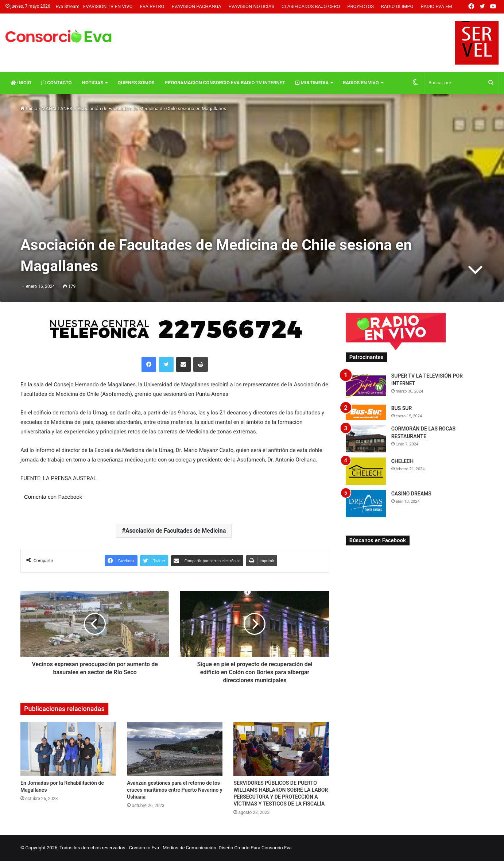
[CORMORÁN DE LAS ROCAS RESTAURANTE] (366, 439)
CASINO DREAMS (411, 494)
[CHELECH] (366, 471)
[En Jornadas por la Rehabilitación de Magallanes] (68, 749)
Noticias (93, 83)
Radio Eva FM (437, 6)
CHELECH (403, 461)
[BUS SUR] (366, 412)
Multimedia (312, 83)
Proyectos (360, 6)
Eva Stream (67, 6)
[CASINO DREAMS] (366, 504)
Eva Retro (152, 6)
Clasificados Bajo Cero (311, 6)
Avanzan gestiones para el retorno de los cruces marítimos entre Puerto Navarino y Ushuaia (175, 790)
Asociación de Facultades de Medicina (176, 531)
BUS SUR (402, 408)
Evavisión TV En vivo (108, 6)
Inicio (21, 83)
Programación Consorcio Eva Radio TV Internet (225, 83)
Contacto (57, 83)
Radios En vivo (361, 83)
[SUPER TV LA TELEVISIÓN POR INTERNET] (366, 386)
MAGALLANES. (58, 109)
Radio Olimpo (397, 6)
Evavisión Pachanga (197, 6)
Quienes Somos (136, 83)
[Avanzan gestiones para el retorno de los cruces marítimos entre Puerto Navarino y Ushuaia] (175, 749)
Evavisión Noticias (251, 6)
